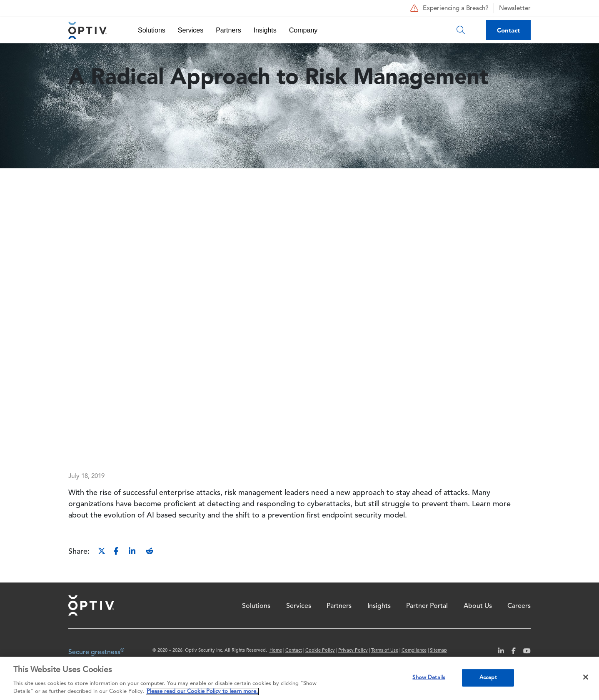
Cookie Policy (320, 651)
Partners (228, 30)
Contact (508, 30)
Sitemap (438, 651)
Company (303, 30)
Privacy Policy (353, 651)
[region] (299, 678)
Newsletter (515, 9)
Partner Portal (427, 606)
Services (191, 30)
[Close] (586, 677)
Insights (265, 30)
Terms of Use (385, 651)
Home (91, 605)
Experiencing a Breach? (448, 8)
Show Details (429, 678)
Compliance (414, 651)
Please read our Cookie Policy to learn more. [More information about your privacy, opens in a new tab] (202, 691)
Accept (488, 678)
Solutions (152, 30)
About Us (478, 606)
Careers (519, 606)
